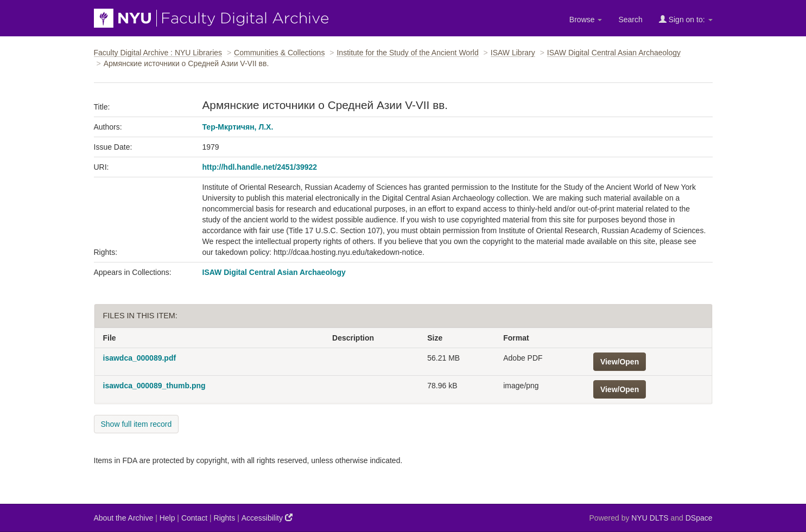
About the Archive (124, 518)
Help (167, 518)
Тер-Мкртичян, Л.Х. (238, 127)
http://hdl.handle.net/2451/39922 (260, 167)
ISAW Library (513, 53)
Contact (194, 518)
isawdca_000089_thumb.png (154, 386)
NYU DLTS (650, 518)
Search (630, 20)
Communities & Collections (279, 53)
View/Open (620, 362)
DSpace (699, 518)
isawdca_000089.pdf (140, 358)
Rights (225, 518)
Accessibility (267, 518)
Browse (586, 20)
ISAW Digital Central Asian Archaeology (614, 53)
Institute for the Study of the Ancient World (407, 53)
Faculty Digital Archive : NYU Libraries (158, 53)
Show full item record (137, 424)
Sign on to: (686, 19)
